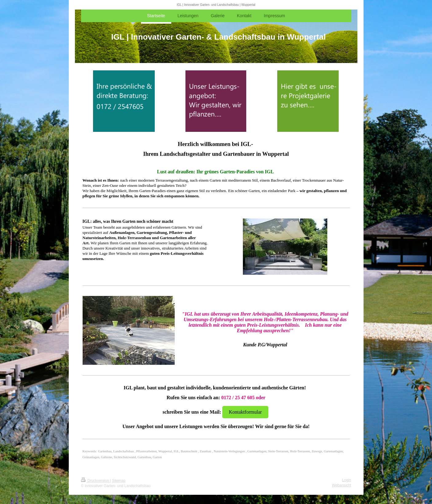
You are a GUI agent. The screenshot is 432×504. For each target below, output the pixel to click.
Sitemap (119, 481)
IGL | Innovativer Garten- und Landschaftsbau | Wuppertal (216, 5)
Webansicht (341, 485)
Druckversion (96, 481)
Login (346, 480)
